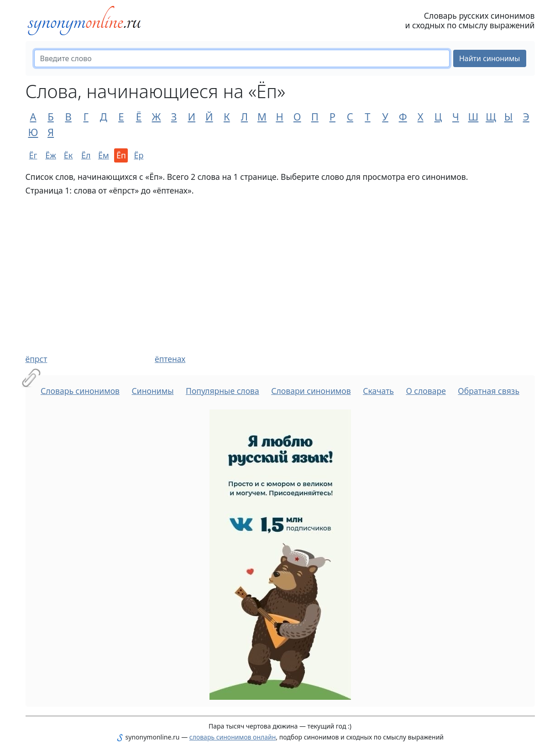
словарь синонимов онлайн (233, 737)
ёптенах (170, 359)
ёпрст (37, 359)
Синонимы (152, 391)
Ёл (86, 155)
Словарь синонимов (80, 391)
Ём (104, 155)
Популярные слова (222, 391)
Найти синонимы (490, 58)
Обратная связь (489, 391)
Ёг (33, 155)
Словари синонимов (311, 391)
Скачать (378, 391)
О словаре (426, 391)
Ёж (51, 155)
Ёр (139, 155)
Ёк (68, 155)
